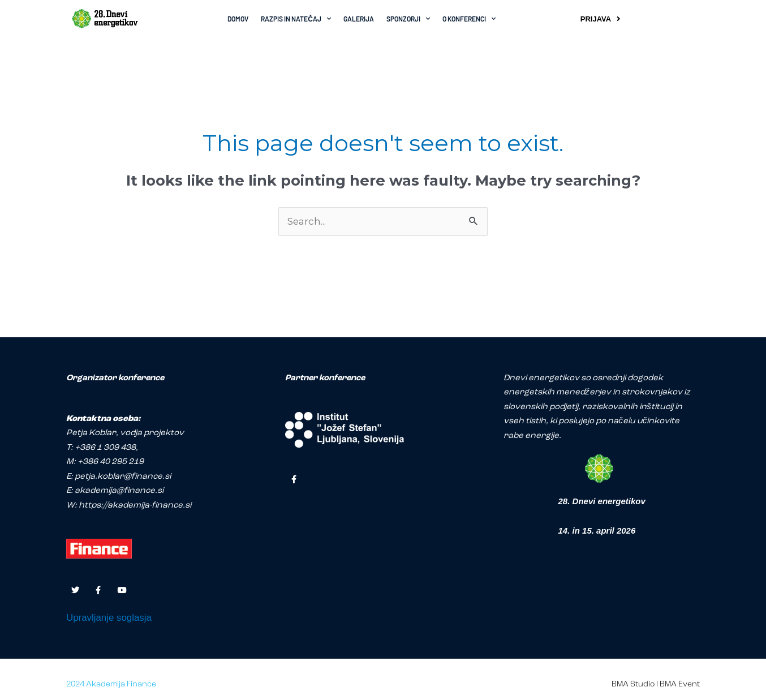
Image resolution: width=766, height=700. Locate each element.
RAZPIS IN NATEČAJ (296, 19)
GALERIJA (359, 19)
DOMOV (238, 19)
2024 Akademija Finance (111, 686)
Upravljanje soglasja (109, 619)
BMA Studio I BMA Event (656, 686)
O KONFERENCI (469, 19)
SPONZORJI (408, 19)
